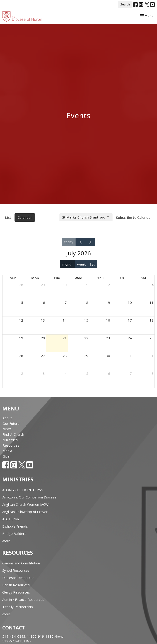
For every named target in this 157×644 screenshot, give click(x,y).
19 (21, 338)
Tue (57, 278)
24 (130, 338)
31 (130, 356)
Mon (35, 278)
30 (65, 285)
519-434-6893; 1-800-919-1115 (28, 636)
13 (43, 320)
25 (152, 338)
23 (108, 338)
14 (65, 320)
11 (152, 302)
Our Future (11, 423)
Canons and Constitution (21, 563)
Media (7, 451)
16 (108, 320)
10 (130, 302)
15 (86, 320)
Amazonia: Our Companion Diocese (29, 497)
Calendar (25, 217)
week (81, 264)
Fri (122, 278)
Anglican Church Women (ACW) (26, 504)
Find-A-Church (13, 434)
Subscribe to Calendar (134, 217)
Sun (13, 278)
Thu (100, 278)
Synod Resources (16, 570)
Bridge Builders (14, 533)
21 (65, 338)
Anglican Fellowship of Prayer (25, 512)
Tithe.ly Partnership (18, 607)
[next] (90, 242)
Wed (78, 278)
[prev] (81, 242)
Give (6, 456)
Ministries (10, 440)
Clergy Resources (16, 592)
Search (125, 4)
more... (7, 541)
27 (43, 356)
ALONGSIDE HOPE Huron (22, 490)
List (8, 217)
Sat (144, 278)
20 (43, 338)
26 (21, 356)
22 (86, 338)
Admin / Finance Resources (23, 599)
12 (21, 320)
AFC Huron (11, 519)
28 (21, 285)
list (92, 264)
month (67, 264)
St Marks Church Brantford (86, 217)
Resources (11, 445)
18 (152, 320)
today (69, 242)
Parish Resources (16, 585)
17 (130, 320)
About (7, 418)
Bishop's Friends (15, 526)
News (7, 429)
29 (43, 285)
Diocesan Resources (18, 578)
